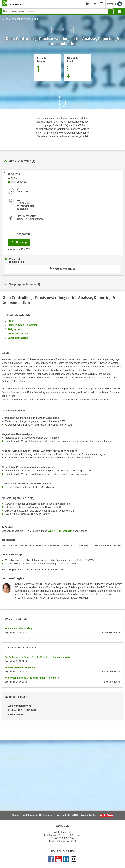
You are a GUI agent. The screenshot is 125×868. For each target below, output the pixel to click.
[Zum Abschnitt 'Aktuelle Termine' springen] (47, 68)
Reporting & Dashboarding (18, 628)
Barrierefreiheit (89, 815)
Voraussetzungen (18, 334)
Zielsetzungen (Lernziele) (22, 325)
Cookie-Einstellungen (24, 815)
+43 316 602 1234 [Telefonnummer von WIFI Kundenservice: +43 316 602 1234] (26, 710)
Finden (111, 11)
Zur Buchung (21, 241)
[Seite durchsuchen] (58, 11)
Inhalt (11, 321)
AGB (75, 815)
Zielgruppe (14, 329)
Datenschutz (63, 815)
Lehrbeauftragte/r (18, 338)
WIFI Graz (22, 192)
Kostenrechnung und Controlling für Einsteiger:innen (32, 678)
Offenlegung (46, 815)
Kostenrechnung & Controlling (22, 19)
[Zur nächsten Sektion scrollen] (62, 103)
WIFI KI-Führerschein (60, 531)
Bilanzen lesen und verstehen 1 (21, 667)
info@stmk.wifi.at (67, 841)
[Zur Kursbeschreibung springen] (78, 68)
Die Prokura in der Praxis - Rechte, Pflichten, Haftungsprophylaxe (38, 657)
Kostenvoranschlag (62, 269)
